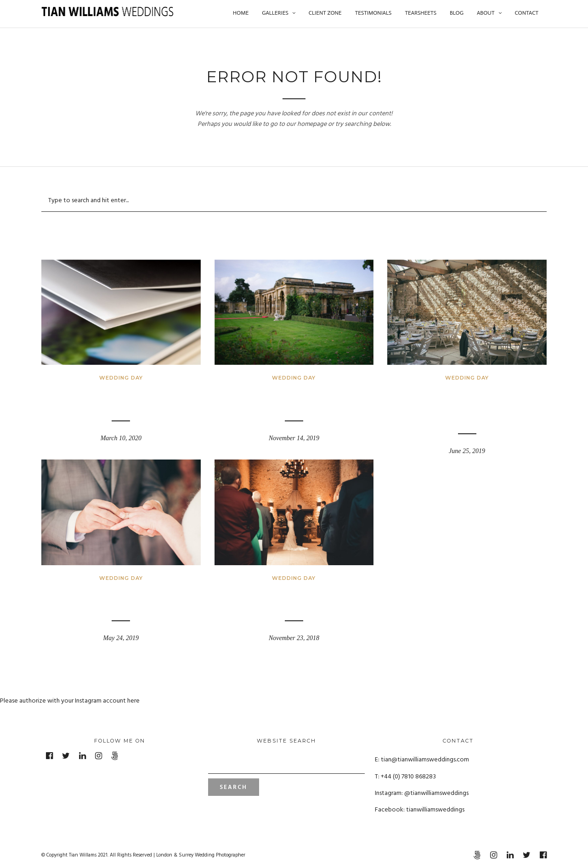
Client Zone (325, 13)
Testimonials (373, 13)
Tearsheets (421, 13)
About (486, 13)
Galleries (275, 13)
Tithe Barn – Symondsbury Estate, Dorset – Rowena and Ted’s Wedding (467, 404)
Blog (457, 13)
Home (241, 13)
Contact (527, 13)
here (133, 701)
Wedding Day (121, 378)
